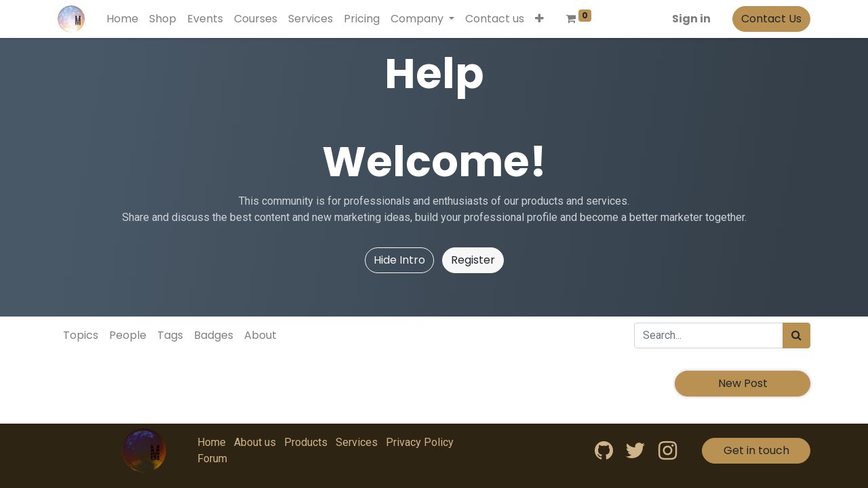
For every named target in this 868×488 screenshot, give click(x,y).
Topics (81, 335)
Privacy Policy (420, 442)
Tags (170, 335)
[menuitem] (122, 19)
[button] (539, 19)
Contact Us (771, 19)
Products (306, 442)
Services (357, 442)
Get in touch (756, 450)
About (260, 335)
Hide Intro (399, 260)
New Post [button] (743, 383)
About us (255, 442)
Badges (214, 335)
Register (473, 260)
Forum (212, 459)
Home (212, 442)
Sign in (691, 19)
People (128, 335)
